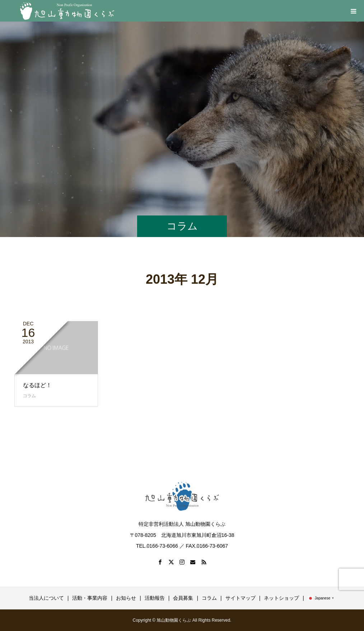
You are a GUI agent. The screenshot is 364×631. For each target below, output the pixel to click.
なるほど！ (37, 385)
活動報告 (155, 598)
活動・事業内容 (90, 598)
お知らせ (126, 598)
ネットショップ (281, 598)
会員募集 (183, 598)
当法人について (46, 598)
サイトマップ (241, 598)
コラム (29, 396)
